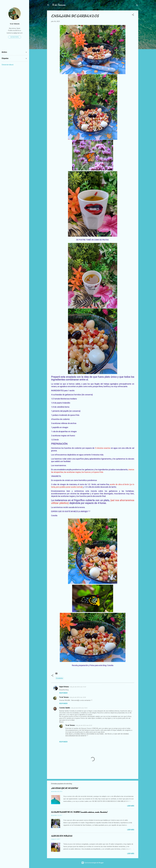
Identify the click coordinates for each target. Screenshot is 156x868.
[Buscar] (137, 6)
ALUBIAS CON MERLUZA (62, 836)
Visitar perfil (15, 37)
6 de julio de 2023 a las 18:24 (79, 708)
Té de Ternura (59, 5)
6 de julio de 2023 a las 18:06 (78, 697)
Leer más (131, 806)
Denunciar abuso (8, 65)
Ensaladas (60, 678)
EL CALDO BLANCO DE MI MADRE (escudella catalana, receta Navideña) (79, 812)
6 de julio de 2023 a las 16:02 (78, 687)
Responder (63, 693)
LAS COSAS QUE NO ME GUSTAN (64, 788)
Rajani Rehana (64, 687)
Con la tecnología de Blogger (93, 863)
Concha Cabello (65, 708)
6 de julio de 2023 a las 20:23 (84, 725)
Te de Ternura (64, 697)
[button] (133, 15)
